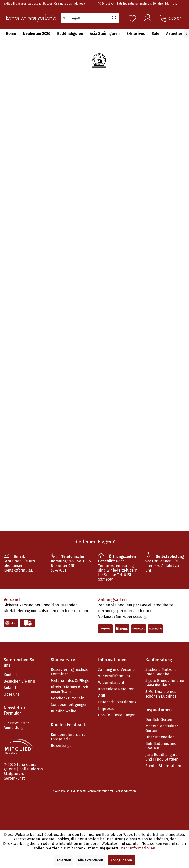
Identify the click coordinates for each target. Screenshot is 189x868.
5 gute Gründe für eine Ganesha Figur (165, 683)
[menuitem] (90, 18)
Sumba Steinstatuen (163, 766)
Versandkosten (126, 791)
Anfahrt (10, 688)
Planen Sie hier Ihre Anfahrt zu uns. (165, 563)
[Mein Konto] (148, 18)
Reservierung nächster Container (70, 672)
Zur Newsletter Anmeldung (16, 725)
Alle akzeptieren (91, 860)
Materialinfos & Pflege (70, 681)
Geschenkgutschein (68, 698)
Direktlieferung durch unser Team (69, 689)
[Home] (11, 34)
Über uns (11, 694)
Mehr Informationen (138, 848)
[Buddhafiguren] (70, 34)
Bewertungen (62, 745)
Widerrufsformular (114, 676)
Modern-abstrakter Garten (162, 728)
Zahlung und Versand (117, 670)
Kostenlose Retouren (116, 689)
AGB (102, 695)
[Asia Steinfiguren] (105, 34)
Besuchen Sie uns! (19, 681)
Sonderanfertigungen (69, 705)
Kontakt (10, 675)
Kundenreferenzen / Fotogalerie (68, 737)
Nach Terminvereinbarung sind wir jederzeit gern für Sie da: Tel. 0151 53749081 (118, 568)
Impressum (108, 708)
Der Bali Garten (159, 720)
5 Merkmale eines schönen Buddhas (161, 694)
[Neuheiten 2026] (37, 34)
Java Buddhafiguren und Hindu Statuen (163, 757)
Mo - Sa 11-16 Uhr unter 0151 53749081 (71, 563)
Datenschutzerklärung (117, 702)
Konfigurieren (121, 860)
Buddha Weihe (64, 711)
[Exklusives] (136, 34)
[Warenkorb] (170, 18)
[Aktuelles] (174, 34)
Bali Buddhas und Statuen (161, 746)
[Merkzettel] (132, 18)
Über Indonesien (160, 737)
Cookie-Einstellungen (117, 715)
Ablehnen (64, 860)
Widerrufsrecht (111, 682)
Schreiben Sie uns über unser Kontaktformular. (19, 563)
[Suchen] (115, 18)
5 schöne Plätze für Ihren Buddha (162, 672)
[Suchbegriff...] (90, 18)
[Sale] (156, 34)
